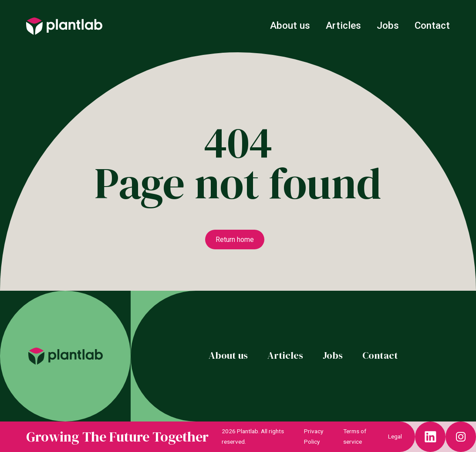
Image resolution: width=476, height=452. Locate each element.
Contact (432, 25)
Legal (395, 436)
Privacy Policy (314, 436)
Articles (345, 25)
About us (291, 25)
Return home (235, 240)
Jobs (389, 25)
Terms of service (355, 436)
